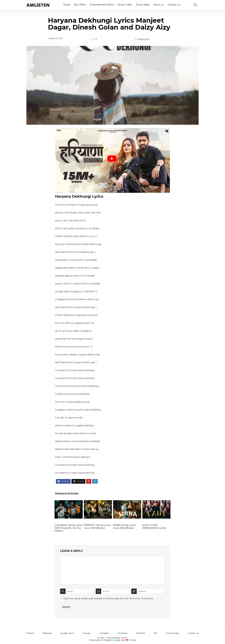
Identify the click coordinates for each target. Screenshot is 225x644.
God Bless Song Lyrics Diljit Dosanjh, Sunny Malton (69, 528)
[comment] (113, 570)
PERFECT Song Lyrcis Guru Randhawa (97, 526)
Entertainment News (102, 5)
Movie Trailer (125, 5)
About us (159, 5)
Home (67, 5)
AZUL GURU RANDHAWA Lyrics (154, 526)
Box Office (80, 5)
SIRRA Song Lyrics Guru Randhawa (124, 526)
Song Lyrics (143, 39)
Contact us (174, 5)
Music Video (143, 5)
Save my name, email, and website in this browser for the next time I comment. (108, 598)
